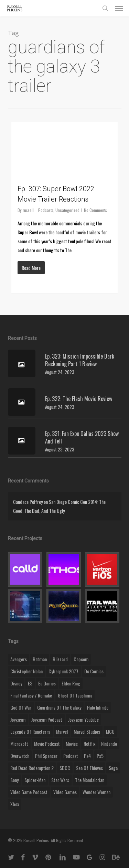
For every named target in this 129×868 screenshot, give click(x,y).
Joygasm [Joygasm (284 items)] (18, 719)
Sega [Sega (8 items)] (113, 768)
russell (28, 210)
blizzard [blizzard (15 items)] (60, 659)
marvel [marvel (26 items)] (62, 732)
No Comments (95, 210)
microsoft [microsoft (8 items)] (19, 744)
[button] (119, 8)
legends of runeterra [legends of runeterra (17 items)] (30, 732)
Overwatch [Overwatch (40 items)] (20, 756)
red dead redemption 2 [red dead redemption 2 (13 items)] (32, 768)
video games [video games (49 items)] (65, 792)
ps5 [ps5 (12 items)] (100, 756)
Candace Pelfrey (28, 502)
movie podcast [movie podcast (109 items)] (47, 744)
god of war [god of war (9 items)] (21, 707)
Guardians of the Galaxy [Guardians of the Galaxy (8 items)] (59, 707)
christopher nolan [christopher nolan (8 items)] (26, 671)
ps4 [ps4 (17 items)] (87, 756)
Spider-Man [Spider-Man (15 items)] (35, 780)
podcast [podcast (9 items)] (71, 756)
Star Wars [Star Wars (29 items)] (60, 780)
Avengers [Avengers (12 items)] (19, 659)
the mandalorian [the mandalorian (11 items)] (90, 780)
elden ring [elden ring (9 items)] (71, 683)
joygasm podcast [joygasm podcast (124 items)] (47, 719)
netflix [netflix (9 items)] (89, 744)
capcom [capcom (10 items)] (81, 659)
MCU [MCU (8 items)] (110, 732)
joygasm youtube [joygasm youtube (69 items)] (83, 719)
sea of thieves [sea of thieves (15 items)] (89, 768)
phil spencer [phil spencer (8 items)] (46, 756)
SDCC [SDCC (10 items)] (65, 768)
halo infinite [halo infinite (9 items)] (98, 707)
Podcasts (46, 210)
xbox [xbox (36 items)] (15, 804)
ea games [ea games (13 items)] (47, 683)
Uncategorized (67, 210)
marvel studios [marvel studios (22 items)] (87, 732)
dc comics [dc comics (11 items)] (94, 671)
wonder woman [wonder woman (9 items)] (96, 792)
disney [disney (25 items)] (16, 683)
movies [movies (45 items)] (72, 744)
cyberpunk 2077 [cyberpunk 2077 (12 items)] (63, 671)
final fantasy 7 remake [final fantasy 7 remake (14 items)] (31, 695)
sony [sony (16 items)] (14, 780)
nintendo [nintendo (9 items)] (109, 744)
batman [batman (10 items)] (40, 659)
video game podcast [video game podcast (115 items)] (29, 792)
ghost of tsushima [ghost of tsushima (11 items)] (75, 695)
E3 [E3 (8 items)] (30, 683)
